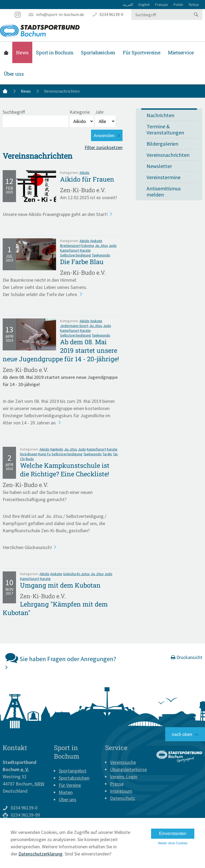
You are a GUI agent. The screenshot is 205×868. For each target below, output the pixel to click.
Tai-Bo (107, 454)
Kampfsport (70, 250)
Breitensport (70, 245)
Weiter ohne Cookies (173, 843)
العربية (128, 5)
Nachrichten (160, 115)
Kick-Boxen (29, 454)
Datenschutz (123, 798)
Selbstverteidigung (76, 255)
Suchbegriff (14, 112)
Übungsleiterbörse (128, 769)
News (22, 52)
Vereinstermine (163, 177)
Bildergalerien (162, 144)
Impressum (121, 791)
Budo (30, 459)
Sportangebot (73, 771)
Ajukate (96, 241)
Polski (178, 5)
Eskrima (88, 245)
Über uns (14, 74)
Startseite (6, 52)
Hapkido (57, 449)
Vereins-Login (124, 777)
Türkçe (194, 5)
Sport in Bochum (55, 52)
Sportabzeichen (98, 52)
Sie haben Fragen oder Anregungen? (61, 661)
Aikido (84, 173)
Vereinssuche (123, 762)
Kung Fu (44, 454)
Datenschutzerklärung (40, 854)
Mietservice (181, 52)
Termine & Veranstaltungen (165, 129)
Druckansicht (187, 657)
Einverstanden (173, 834)
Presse (117, 784)
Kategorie (80, 112)
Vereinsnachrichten (168, 155)
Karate (85, 250)
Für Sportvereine (142, 52)
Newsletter (159, 166)
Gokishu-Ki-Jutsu (76, 574)
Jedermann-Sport (74, 326)
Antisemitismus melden (164, 191)
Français (162, 5)
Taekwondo (101, 255)
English (144, 5)
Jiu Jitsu (101, 245)
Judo (113, 245)
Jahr (99, 112)
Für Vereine (70, 785)
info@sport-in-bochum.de (60, 14)
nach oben (182, 734)
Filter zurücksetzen (104, 147)
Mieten (66, 792)
